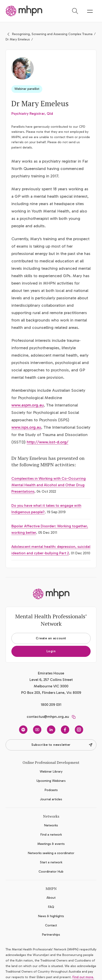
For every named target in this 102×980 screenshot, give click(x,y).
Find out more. (83, 977)
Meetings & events (51, 844)
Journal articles (51, 799)
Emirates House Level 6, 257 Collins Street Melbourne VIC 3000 (51, 680)
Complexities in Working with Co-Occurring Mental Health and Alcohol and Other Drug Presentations (49, 485)
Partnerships (51, 935)
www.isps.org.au (26, 427)
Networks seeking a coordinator (51, 853)
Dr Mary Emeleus (18, 39)
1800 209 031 (51, 705)
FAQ (51, 907)
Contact (51, 925)
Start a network (51, 862)
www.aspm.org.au (28, 405)
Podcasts (51, 790)
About (51, 898)
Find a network (51, 835)
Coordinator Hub (51, 872)
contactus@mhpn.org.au (48, 717)
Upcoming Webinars (51, 781)
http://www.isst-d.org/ (48, 442)
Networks (51, 825)
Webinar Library (51, 772)
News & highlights (51, 916)
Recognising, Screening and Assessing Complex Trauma (52, 34)
